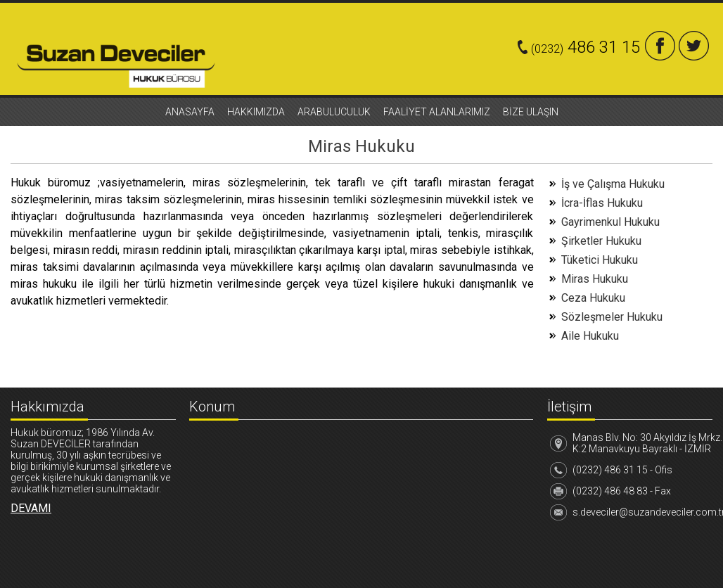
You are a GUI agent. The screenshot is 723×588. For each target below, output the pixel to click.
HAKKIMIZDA (256, 112)
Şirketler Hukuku (601, 241)
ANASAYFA (190, 112)
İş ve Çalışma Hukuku (613, 184)
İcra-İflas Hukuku (602, 203)
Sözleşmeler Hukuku (612, 317)
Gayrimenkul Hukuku (610, 222)
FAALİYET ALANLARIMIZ (437, 112)
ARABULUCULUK (334, 112)
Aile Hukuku (590, 336)
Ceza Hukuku (593, 298)
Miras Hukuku (595, 279)
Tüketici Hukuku (600, 260)
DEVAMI (31, 508)
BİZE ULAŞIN (531, 112)
